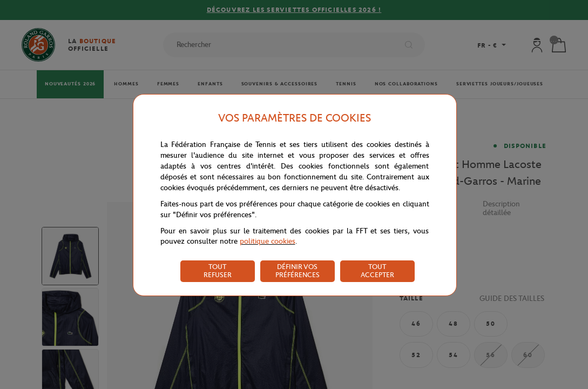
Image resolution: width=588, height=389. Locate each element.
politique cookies (268, 241)
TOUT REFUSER (218, 271)
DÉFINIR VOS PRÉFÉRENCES (298, 271)
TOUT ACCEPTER (377, 271)
